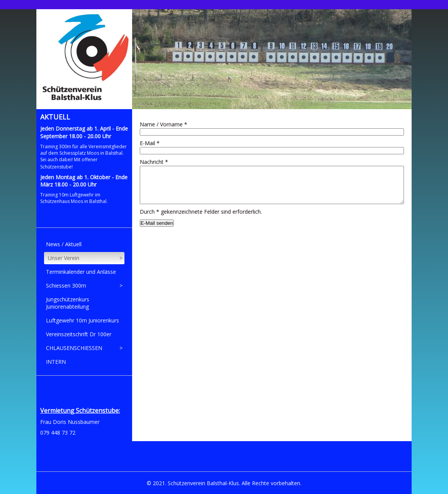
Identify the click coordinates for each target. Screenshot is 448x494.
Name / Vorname (164, 124)
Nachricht (154, 162)
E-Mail (150, 143)
